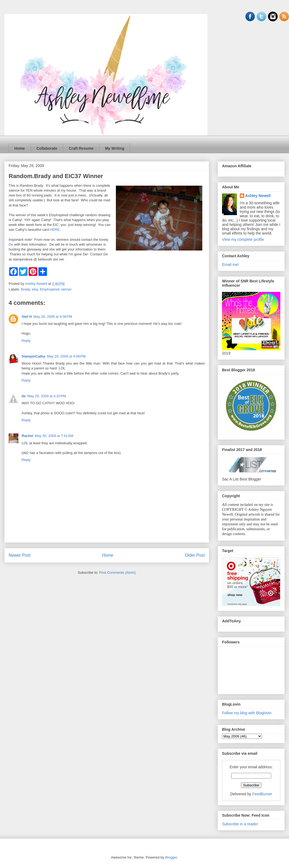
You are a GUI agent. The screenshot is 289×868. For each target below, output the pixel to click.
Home (20, 148)
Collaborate (47, 148)
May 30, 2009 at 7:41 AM (54, 436)
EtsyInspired (50, 289)
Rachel (27, 436)
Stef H (27, 317)
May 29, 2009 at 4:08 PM (53, 317)
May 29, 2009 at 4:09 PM (66, 356)
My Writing (115, 148)
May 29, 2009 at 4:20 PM (47, 396)
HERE (55, 230)
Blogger (171, 857)
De (11, 244)
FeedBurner (262, 794)
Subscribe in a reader (240, 824)
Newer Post (20, 555)
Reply (26, 341)
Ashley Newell (258, 196)
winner (66, 289)
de (24, 396)
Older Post (195, 555)
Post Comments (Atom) (117, 572)
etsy (35, 289)
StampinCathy (33, 356)
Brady (26, 289)
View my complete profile (243, 239)
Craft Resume (81, 148)
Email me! (230, 265)
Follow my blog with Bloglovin (247, 713)
